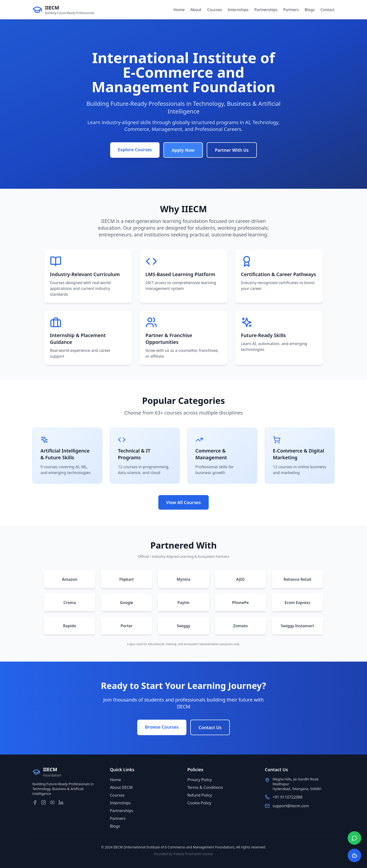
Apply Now (183, 150)
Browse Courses (162, 727)
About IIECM (121, 787)
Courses (215, 10)
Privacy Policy (200, 780)
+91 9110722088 (287, 797)
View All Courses (183, 502)
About (196, 10)
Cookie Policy (199, 803)
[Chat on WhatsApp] (354, 838)
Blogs (310, 10)
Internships (238, 10)
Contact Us (210, 727)
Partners (291, 10)
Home (179, 10)
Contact (328, 10)
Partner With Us (232, 150)
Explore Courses (135, 150)
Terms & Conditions (205, 787)
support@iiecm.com (291, 806)
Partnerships (266, 10)
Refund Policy (200, 795)
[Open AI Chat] (354, 855)
